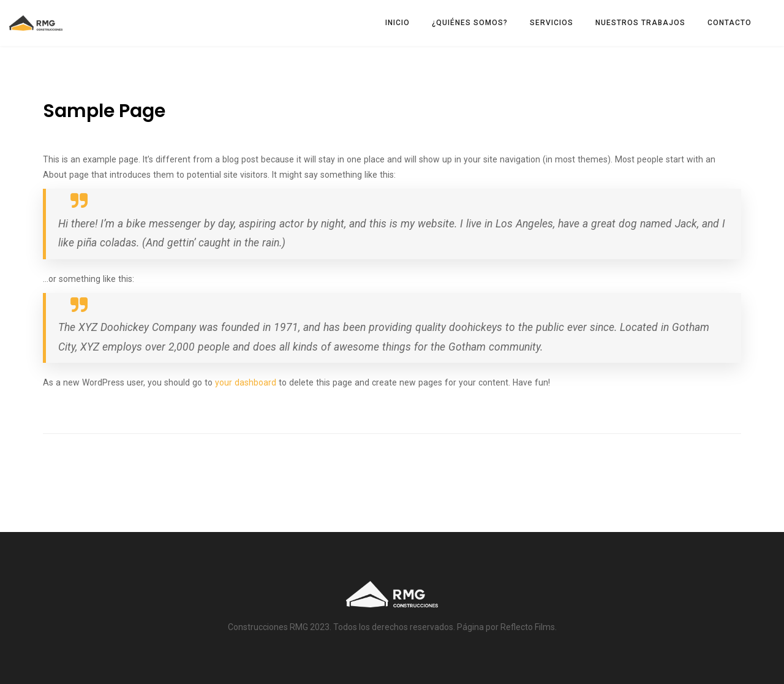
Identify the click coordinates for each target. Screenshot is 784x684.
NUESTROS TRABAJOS (640, 23)
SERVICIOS (552, 23)
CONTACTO (729, 23)
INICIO (398, 23)
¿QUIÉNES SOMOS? (470, 23)
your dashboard (246, 382)
